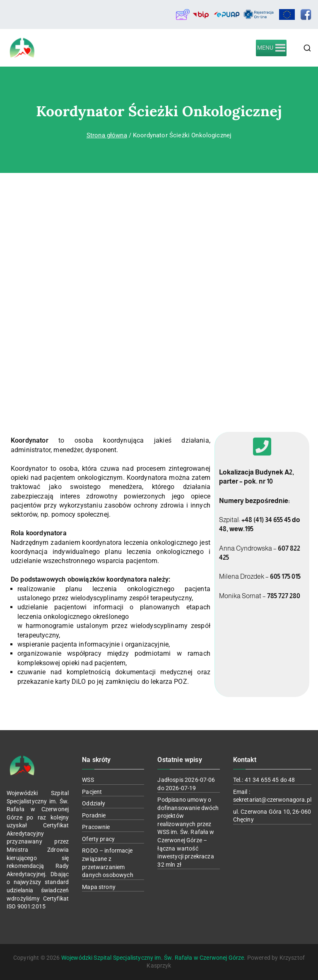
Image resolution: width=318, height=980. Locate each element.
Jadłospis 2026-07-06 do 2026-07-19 (186, 784)
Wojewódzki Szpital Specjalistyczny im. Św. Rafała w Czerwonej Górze (153, 958)
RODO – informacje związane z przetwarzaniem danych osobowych (108, 863)
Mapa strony (99, 887)
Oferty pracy (98, 839)
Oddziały (94, 803)
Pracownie (96, 827)
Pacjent (92, 792)
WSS (88, 780)
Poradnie (94, 815)
